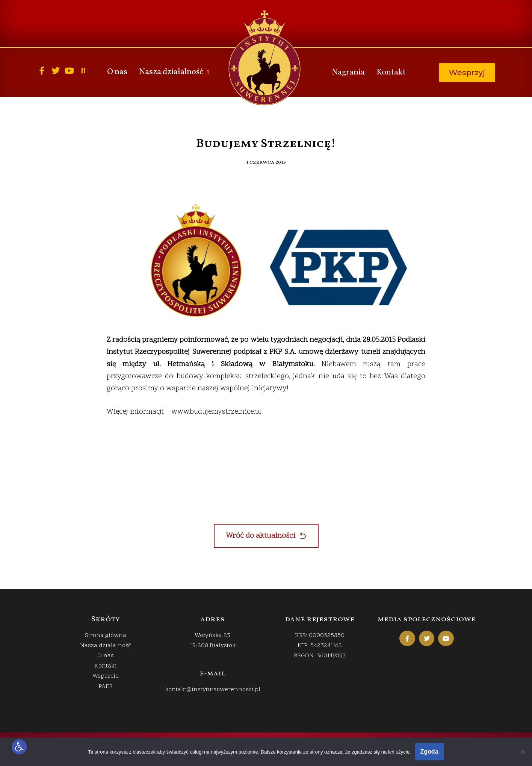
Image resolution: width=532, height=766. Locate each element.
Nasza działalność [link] (175, 72)
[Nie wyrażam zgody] (523, 752)
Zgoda (429, 752)
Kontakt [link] (391, 72)
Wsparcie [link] (106, 676)
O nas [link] (117, 72)
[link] (19, 747)
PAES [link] (106, 687)
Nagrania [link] (348, 72)
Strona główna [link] (106, 636)
